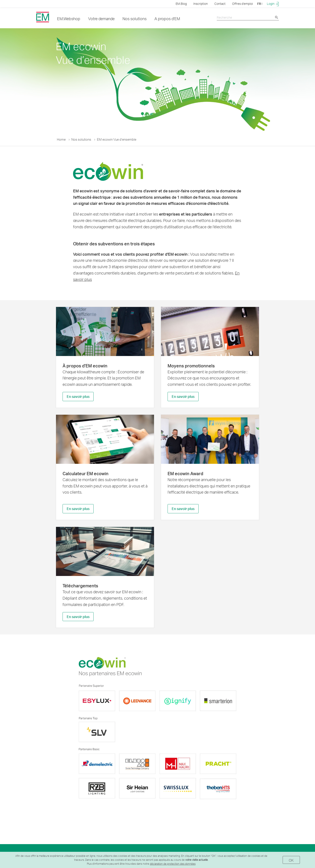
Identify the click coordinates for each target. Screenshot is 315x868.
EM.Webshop (69, 19)
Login (273, 4)
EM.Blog (181, 4)
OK (291, 860)
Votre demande (101, 19)
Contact (220, 4)
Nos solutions (135, 19)
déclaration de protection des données (173, 864)
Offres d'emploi (242, 4)
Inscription (201, 4)
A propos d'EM (167, 19)
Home (61, 139)
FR (260, 4)
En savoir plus (78, 396)
